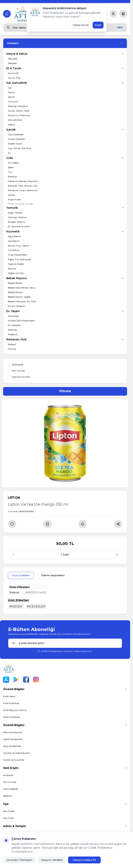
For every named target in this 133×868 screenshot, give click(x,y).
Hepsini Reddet (52, 860)
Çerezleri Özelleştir (19, 860)
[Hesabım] (113, 14)
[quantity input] (65, 555)
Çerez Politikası (11, 717)
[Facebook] (26, 680)
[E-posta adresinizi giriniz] (65, 643)
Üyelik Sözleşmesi (13, 739)
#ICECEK (16, 606)
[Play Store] (16, 680)
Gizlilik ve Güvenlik (14, 760)
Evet (98, 25)
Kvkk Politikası (11, 703)
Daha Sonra (81, 25)
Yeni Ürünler (10, 782)
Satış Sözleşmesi (12, 746)
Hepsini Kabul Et (84, 860)
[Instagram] (36, 680)
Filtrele (65, 391)
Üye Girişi (8, 818)
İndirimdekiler (11, 789)
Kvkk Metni (9, 696)
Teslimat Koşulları (13, 732)
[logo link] (23, 14)
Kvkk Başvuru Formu (15, 710)
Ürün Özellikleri (21, 575)
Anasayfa (8, 775)
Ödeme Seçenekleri (53, 575)
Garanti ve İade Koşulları (17, 753)
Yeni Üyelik (9, 811)
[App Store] (6, 680)
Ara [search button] (120, 27)
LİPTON (14, 498)
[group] (65, 443)
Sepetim (8, 796)
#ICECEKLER (36, 606)
